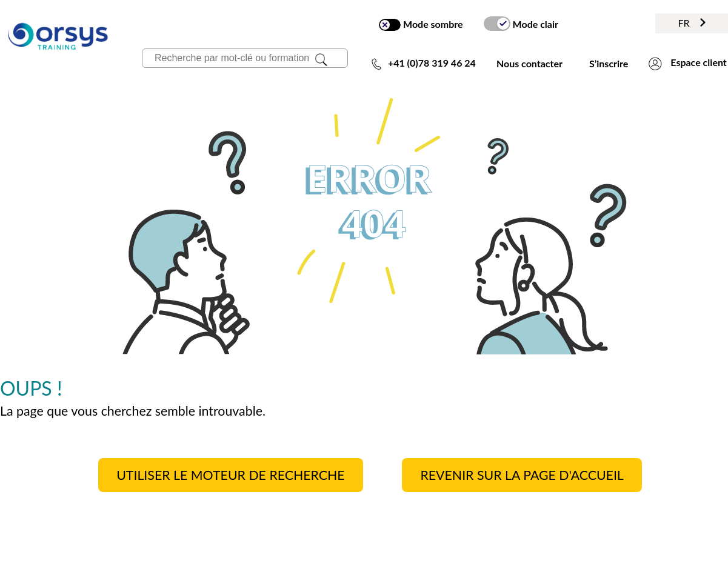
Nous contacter (529, 63)
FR (691, 23)
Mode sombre (421, 25)
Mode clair (521, 24)
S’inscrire (609, 63)
